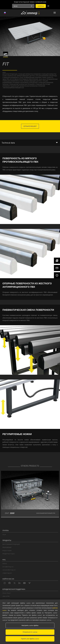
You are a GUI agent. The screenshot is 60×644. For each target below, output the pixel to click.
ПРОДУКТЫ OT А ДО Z (9, 554)
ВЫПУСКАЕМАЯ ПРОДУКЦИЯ (11, 544)
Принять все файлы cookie (30, 639)
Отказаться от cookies (30, 632)
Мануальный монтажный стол (14, 88)
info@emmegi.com (7, 573)
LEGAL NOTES (6, 596)
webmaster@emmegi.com (9, 570)
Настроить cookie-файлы (30, 625)
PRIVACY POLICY (7, 593)
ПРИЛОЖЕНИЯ (7, 547)
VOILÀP (4, 535)
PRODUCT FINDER (7, 551)
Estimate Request (30, 126)
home (4, 72)
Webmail (5, 564)
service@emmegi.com (8, 567)
